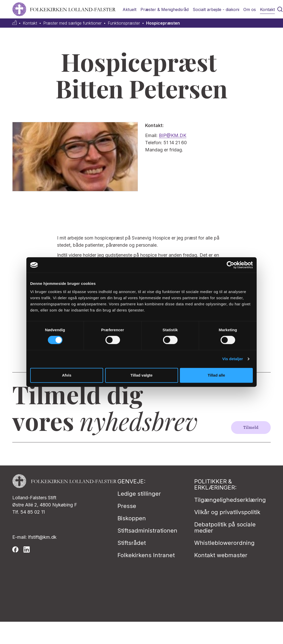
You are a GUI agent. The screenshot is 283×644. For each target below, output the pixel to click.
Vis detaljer (233, 359)
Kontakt (267, 9)
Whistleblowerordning (224, 543)
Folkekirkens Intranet (146, 555)
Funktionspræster (124, 23)
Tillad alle (216, 375)
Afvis (67, 375)
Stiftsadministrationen (147, 531)
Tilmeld (251, 428)
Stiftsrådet (132, 543)
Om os (250, 9)
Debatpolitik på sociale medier (225, 527)
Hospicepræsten (163, 23)
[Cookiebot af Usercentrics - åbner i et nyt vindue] (230, 265)
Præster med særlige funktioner (72, 23)
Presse (127, 506)
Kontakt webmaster (221, 555)
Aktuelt (129, 9)
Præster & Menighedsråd (165, 9)
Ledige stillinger (139, 494)
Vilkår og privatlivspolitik (227, 512)
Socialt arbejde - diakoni (216, 9)
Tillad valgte (141, 375)
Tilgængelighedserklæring (230, 500)
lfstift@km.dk (42, 537)
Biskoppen (132, 518)
